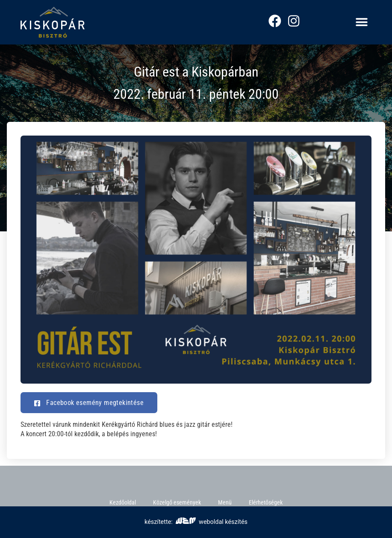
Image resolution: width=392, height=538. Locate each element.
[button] (362, 22)
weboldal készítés (212, 522)
